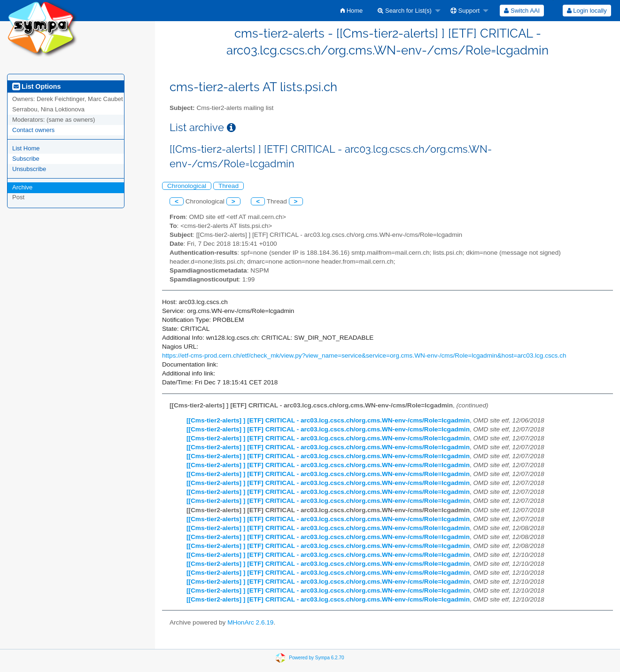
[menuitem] (352, 11)
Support (465, 11)
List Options (36, 86)
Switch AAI (522, 11)
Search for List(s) (405, 11)
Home (352, 11)
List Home (26, 148)
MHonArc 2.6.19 (250, 622)
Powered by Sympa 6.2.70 (316, 658)
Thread (229, 186)
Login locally (587, 11)
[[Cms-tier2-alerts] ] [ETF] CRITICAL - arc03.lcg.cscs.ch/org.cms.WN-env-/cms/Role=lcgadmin (328, 420)
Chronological (187, 186)
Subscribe (26, 159)
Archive (22, 187)
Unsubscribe (29, 169)
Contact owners (33, 130)
